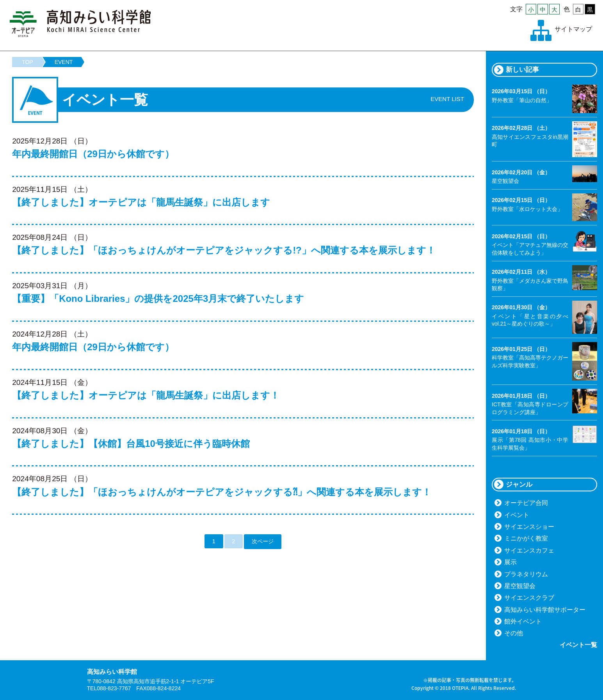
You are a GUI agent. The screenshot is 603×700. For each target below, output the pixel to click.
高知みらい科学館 (80, 23)
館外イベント (523, 621)
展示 (511, 562)
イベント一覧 (578, 645)
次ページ (263, 541)
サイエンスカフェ (529, 550)
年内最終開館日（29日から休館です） (93, 154)
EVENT (64, 62)
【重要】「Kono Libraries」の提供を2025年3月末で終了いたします (158, 299)
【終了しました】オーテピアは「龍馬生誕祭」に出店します (141, 202)
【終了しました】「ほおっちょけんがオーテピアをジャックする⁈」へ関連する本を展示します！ (222, 492)
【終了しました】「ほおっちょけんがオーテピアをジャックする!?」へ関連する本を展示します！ (224, 250)
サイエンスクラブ (529, 598)
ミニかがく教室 (526, 538)
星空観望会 (520, 586)
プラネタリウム (526, 574)
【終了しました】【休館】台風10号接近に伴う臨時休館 (131, 444)
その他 (514, 633)
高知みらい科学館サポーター (545, 610)
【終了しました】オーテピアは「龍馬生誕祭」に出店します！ (146, 395)
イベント (517, 515)
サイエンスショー (529, 527)
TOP (28, 62)
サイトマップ (573, 29)
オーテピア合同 (526, 503)
